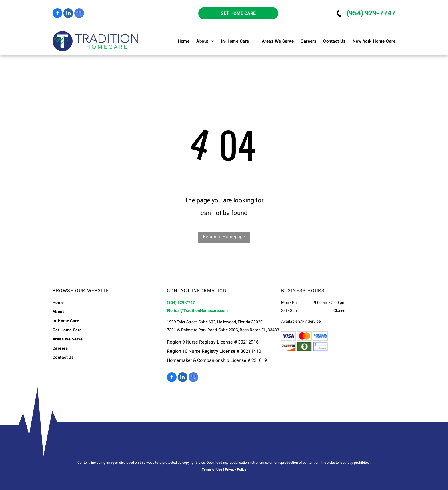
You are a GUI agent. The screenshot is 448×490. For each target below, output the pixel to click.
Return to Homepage (224, 237)
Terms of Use (212, 469)
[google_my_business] (79, 14)
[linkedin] (68, 14)
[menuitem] (180, 41)
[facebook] (57, 14)
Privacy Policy (236, 469)
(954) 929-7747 (371, 13)
